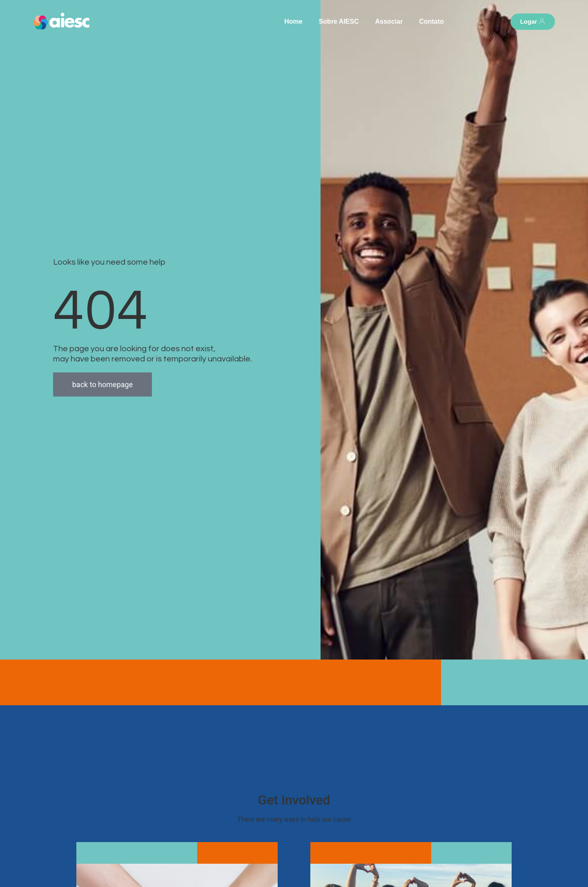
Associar (389, 21)
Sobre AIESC (339, 21)
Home (293, 21)
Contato (431, 21)
